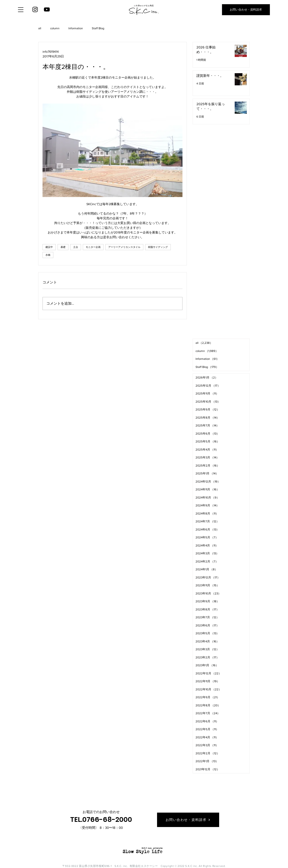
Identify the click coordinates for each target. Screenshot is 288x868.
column (55, 28)
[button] (21, 10)
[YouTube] (47, 9)
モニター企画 (93, 247)
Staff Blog (98, 28)
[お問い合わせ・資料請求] (246, 10)
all (40, 28)
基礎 (63, 247)
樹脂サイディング (158, 247)
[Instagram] (35, 9)
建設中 (49, 247)
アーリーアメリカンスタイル (124, 247)
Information (76, 28)
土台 (76, 247)
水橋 (48, 255)
